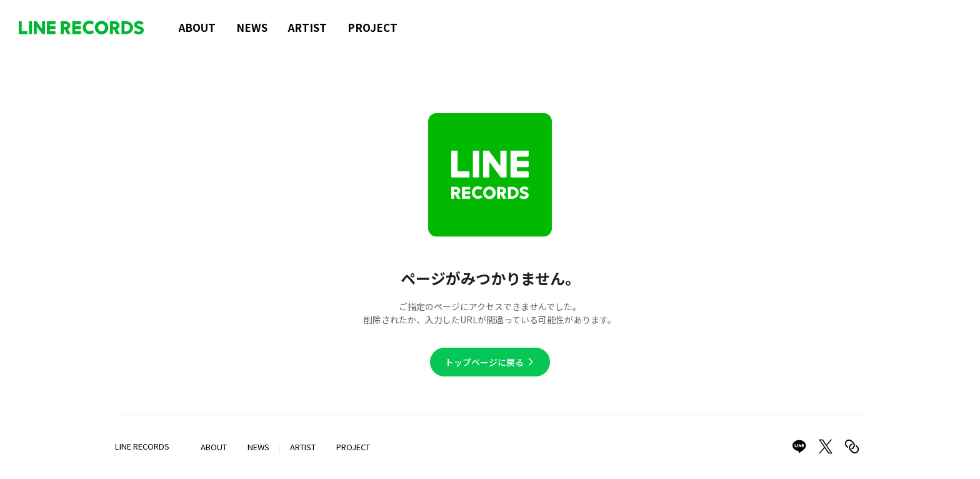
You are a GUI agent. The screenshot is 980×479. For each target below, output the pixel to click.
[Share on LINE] (799, 446)
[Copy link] (852, 446)
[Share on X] (826, 446)
